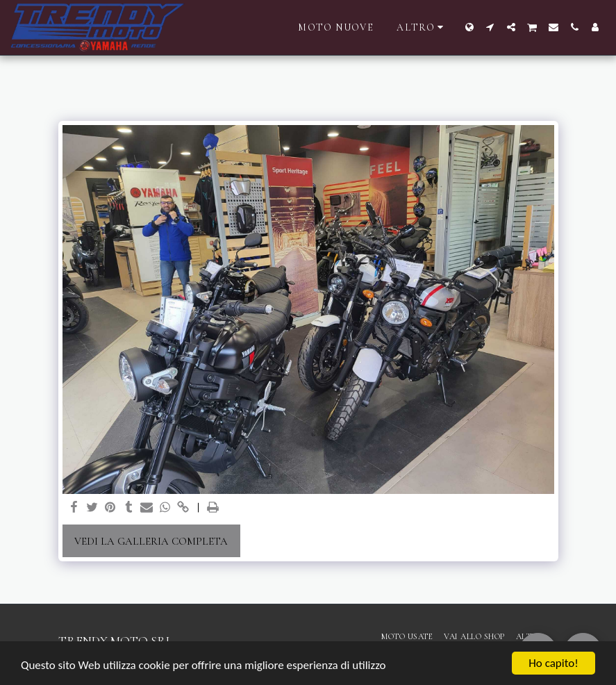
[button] (490, 27)
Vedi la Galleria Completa (151, 541)
